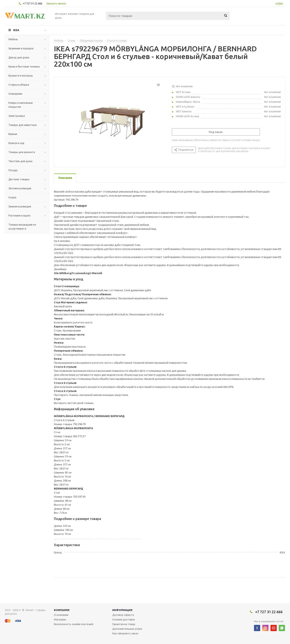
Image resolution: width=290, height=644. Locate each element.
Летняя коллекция (20, 188)
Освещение (15, 94)
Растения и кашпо (20, 215)
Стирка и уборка (19, 85)
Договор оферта (123, 615)
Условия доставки (124, 619)
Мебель (13, 39)
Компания (62, 610)
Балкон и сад (16, 143)
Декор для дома (19, 57)
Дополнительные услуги (127, 629)
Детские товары (19, 179)
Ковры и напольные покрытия (21, 105)
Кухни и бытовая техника (24, 66)
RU (281, 4)
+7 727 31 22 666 (32, 3)
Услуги (12, 197)
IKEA (16, 30)
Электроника (17, 116)
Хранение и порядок (21, 48)
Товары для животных (23, 125)
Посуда (13, 170)
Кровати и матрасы (21, 76)
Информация (122, 610)
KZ (277, 4)
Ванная (13, 134)
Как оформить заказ (125, 633)
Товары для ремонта (22, 152)
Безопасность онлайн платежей (74, 624)
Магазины (60, 619)
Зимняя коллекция (20, 206)
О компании (61, 615)
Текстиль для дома (20, 161)
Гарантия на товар (124, 624)
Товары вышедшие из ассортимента (22, 227)
